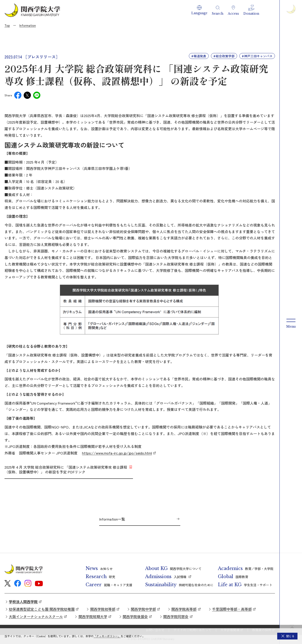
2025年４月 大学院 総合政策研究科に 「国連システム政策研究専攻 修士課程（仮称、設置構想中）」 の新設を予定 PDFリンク (66, 469)
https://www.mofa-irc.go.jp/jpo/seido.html (117, 453)
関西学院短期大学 (93, 616)
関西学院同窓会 (176, 616)
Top (7, 25)
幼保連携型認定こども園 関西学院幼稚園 (42, 609)
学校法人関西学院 (23, 602)
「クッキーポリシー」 (107, 636)
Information (28, 25)
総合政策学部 (225, 56)
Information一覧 (112, 519)
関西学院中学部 (143, 609)
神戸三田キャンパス (258, 56)
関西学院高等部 (184, 609)
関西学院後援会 (135, 616)
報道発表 (200, 56)
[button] (199, 10)
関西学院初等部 (103, 609)
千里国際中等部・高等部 (232, 609)
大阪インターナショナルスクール (36, 616)
